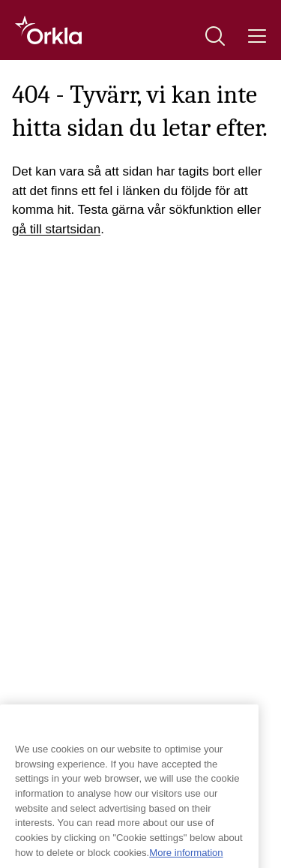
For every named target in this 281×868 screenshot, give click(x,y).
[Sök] (215, 36)
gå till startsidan (56, 229)
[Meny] (257, 36)
